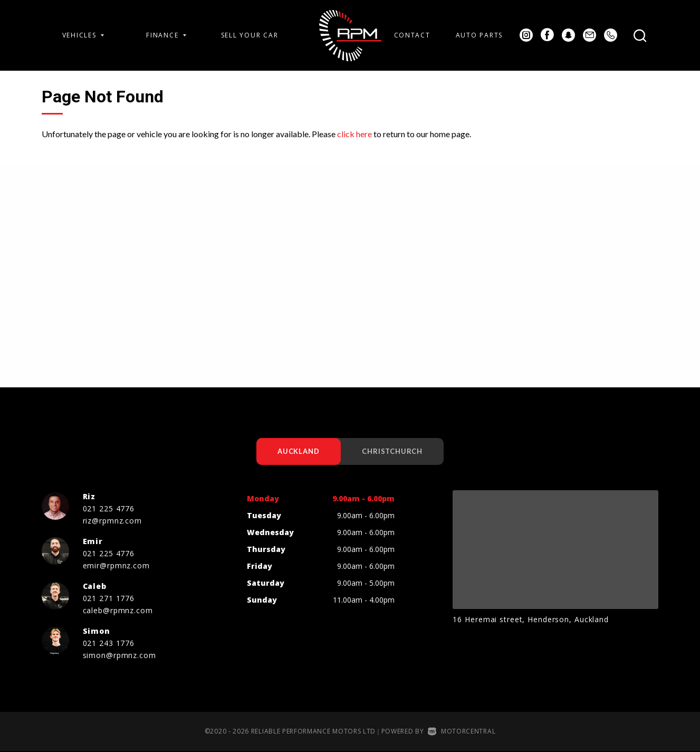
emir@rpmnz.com (116, 566)
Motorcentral (462, 732)
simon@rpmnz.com (119, 656)
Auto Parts (479, 35)
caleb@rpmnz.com (118, 611)
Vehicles (83, 35)
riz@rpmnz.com (112, 521)
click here (354, 134)
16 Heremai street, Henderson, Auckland (530, 620)
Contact (412, 35)
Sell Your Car (250, 35)
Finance (166, 35)
